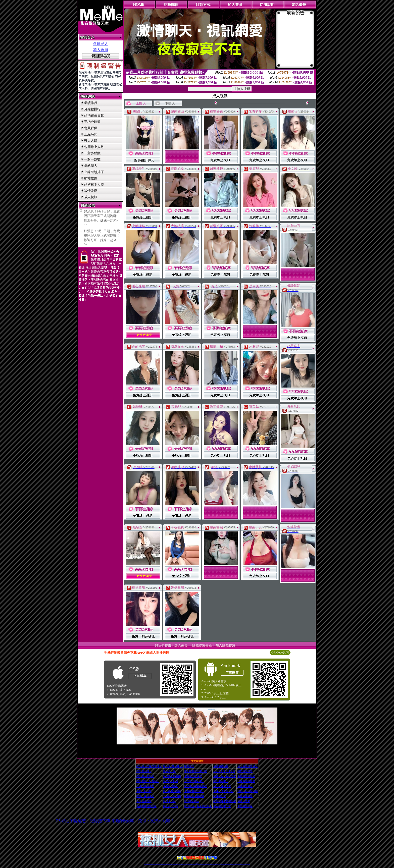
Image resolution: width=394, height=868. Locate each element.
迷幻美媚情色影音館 (195, 786)
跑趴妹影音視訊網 (248, 791)
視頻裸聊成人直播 (215, 864)
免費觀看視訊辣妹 (146, 806)
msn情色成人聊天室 (224, 771)
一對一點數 (92, 159)
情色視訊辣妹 (145, 864)
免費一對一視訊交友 (225, 776)
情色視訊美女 (245, 786)
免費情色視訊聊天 (194, 791)
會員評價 (91, 128)
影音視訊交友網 (246, 776)
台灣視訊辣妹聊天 (167, 864)
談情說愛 (91, 191)
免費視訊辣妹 (157, 864)
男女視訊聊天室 (222, 806)
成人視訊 (91, 197)
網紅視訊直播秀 (193, 864)
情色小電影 (244, 801)
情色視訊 (189, 766)
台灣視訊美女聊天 (194, 781)
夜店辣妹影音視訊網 (225, 801)
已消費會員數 (94, 115)
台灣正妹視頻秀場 (222, 864)
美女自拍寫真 (171, 806)
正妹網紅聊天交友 (199, 864)
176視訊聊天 (190, 864)
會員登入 (101, 44)
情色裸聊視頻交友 (229, 864)
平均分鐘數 (92, 122)
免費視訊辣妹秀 (193, 776)
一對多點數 (92, 153)
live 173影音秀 (154, 864)
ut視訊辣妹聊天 (180, 864)
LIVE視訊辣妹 (148, 864)
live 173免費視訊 (247, 864)
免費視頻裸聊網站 (211, 864)
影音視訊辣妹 (245, 806)
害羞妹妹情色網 (145, 796)
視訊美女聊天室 (238, 864)
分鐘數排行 (92, 109)
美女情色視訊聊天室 (195, 771)
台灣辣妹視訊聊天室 (163, 864)
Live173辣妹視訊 (197, 864)
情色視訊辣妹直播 (231, 864)
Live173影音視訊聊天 (177, 864)
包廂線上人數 (94, 147)
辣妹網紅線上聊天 (205, 864)
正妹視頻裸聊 (225, 864)
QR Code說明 (280, 653)
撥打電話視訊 (245, 771)
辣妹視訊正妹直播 (207, 864)
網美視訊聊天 (233, 864)
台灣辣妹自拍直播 (169, 864)
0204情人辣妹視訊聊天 (149, 766)
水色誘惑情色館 (145, 786)
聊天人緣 (91, 141)
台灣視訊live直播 (150, 864)
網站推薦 (91, 178)
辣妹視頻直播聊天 (171, 864)
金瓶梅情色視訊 (159, 864)
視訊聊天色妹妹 (175, 864)
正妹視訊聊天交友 (165, 864)
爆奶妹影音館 (144, 791)
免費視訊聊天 (183, 864)
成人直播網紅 (195, 864)
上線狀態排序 (94, 172)
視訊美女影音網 (145, 776)
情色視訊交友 (241, 864)
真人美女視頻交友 (219, 864)
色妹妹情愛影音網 (223, 791)
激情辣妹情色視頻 (227, 864)
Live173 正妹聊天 (209, 864)
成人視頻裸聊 (213, 864)
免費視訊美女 (171, 786)
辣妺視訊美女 (249, 864)
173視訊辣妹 (181, 864)
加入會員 (101, 50)
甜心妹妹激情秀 (222, 786)
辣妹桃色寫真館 (172, 791)
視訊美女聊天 (144, 771)
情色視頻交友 (223, 864)
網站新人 (91, 166)
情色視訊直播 (146, 864)
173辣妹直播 (201, 864)
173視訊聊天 (173, 864)
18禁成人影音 (171, 781)
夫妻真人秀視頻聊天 (217, 864)
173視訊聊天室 (186, 864)
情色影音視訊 (152, 864)
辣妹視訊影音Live (173, 766)
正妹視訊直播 (191, 864)
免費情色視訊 (245, 796)
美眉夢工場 (169, 771)
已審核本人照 (94, 184)
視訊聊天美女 (155, 864)
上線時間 (91, 134)
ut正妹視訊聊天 (185, 864)
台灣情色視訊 (144, 801)
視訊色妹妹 (169, 801)
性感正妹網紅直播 (203, 864)
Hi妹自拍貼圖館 (246, 781)
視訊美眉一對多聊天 (148, 781)
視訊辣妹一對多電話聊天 (198, 806)
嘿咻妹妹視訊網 (172, 796)
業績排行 (91, 103)
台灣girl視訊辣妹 (236, 864)
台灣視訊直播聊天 (243, 864)
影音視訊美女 (240, 864)
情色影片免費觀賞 (194, 796)
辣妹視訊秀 (220, 796)
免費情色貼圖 (221, 766)
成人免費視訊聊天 (248, 766)
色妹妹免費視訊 (188, 864)
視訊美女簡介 (192, 801)
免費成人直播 (234, 864)
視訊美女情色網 (172, 776)
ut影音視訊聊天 (245, 864)
